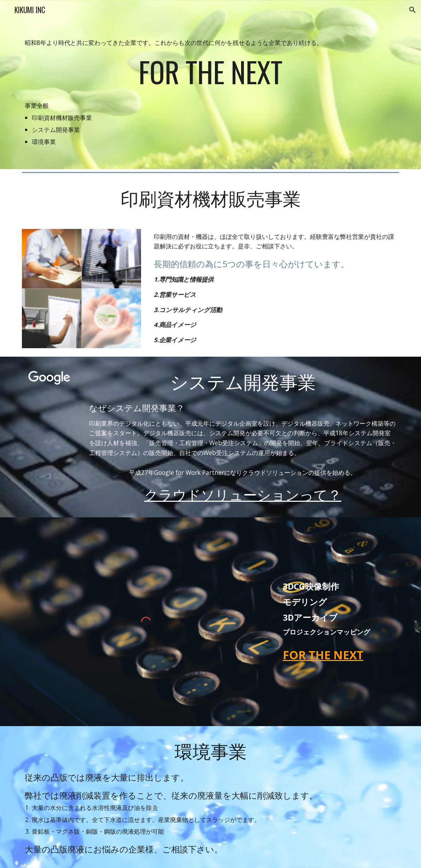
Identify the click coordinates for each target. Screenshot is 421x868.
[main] (211, 85)
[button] (413, 10)
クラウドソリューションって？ (243, 494)
